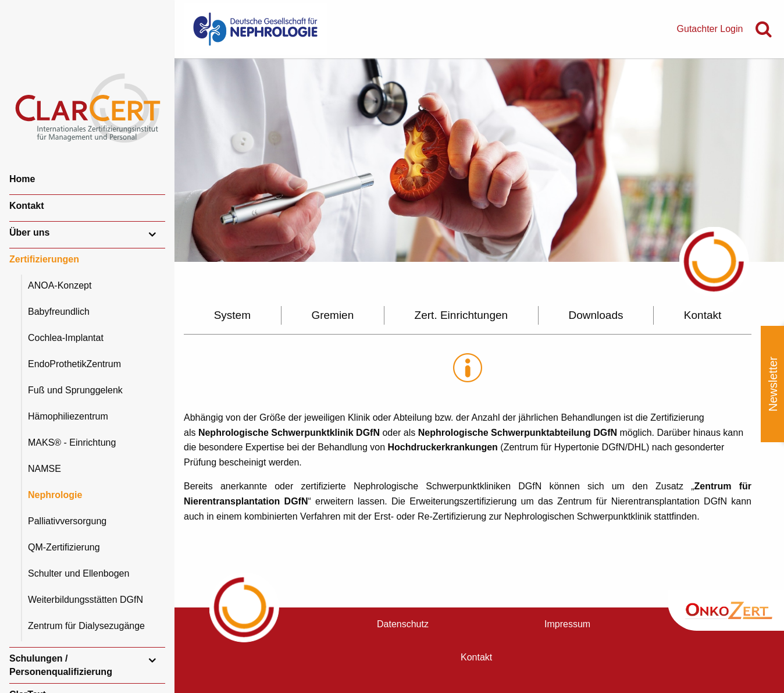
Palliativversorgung (67, 521)
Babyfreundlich (59, 312)
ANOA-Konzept (60, 285)
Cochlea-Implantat (66, 338)
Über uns (29, 232)
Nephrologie (55, 495)
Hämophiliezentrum (68, 416)
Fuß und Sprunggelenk (75, 390)
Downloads (596, 315)
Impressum (567, 624)
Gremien (332, 315)
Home (22, 179)
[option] (479, 160)
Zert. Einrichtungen (462, 315)
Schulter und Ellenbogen (79, 573)
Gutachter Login (710, 29)
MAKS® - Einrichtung (72, 443)
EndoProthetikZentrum (74, 364)
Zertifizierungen (44, 259)
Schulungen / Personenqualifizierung (61, 665)
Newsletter (773, 384)
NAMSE (44, 469)
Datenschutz (403, 624)
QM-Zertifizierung (64, 547)
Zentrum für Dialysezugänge (86, 626)
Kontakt (27, 206)
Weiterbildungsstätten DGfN (85, 600)
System (232, 315)
